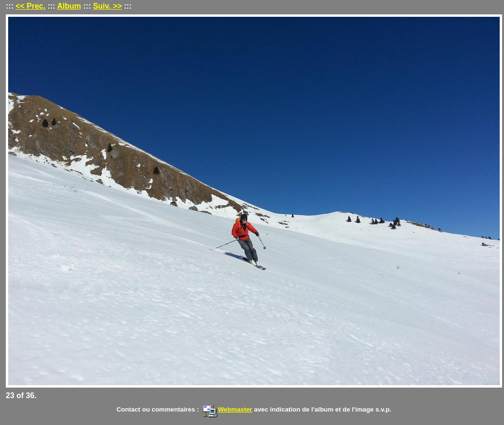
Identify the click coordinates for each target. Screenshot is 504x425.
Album (69, 6)
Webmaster (228, 409)
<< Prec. (30, 6)
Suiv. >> (108, 6)
